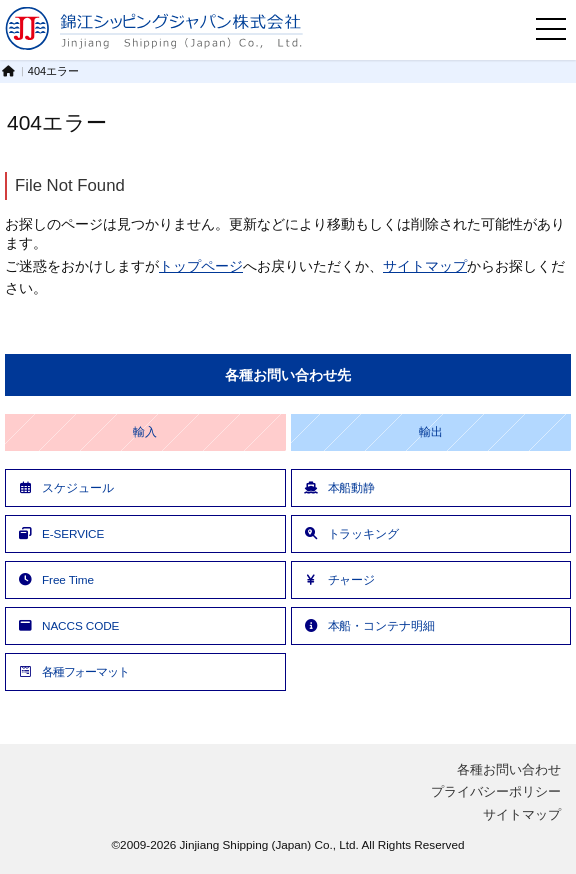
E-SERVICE (60, 533)
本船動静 (339, 487)
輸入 (145, 432)
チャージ (339, 579)
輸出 (431, 432)
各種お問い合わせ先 (287, 375)
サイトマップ (425, 266)
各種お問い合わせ (509, 769)
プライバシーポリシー (496, 791)
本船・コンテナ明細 (368, 625)
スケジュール (64, 487)
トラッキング (350, 533)
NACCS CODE (67, 625)
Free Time (55, 579)
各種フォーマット (72, 671)
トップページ (201, 266)
